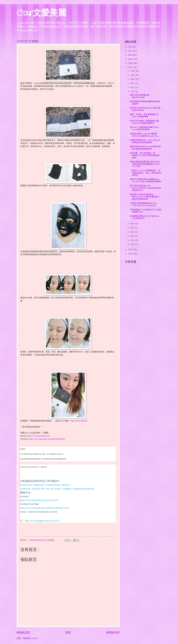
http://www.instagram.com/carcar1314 (42, 521)
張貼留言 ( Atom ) (30, 638)
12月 (133, 71)
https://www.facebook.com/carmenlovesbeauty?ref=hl (44, 508)
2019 (130, 59)
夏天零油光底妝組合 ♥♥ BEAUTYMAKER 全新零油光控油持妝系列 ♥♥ (145, 188)
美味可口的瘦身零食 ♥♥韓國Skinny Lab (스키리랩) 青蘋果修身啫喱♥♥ (145, 180)
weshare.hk (25, 489)
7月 (132, 92)
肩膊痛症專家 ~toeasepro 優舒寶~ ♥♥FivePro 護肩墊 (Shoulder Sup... (145, 135)
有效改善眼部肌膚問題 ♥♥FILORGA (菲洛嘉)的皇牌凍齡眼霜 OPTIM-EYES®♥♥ (145, 164)
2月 (132, 240)
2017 (130, 67)
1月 (132, 244)
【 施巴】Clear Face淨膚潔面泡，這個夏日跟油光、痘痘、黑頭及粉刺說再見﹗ (146, 173)
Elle (43, 489)
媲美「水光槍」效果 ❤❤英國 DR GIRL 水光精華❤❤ (144, 116)
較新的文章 (23, 632)
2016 (130, 250)
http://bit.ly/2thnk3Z (79, 421)
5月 (132, 228)
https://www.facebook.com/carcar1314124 (39, 500)
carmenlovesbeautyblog (83, 489)
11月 (133, 75)
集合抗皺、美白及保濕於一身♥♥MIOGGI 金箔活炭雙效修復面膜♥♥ (145, 155)
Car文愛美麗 (41, 13)
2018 (130, 63)
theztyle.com (26, 485)
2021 (130, 51)
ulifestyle (66, 485)
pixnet (58, 489)
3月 (132, 236)
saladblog (67, 489)
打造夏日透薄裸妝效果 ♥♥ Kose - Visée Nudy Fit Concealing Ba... (144, 204)
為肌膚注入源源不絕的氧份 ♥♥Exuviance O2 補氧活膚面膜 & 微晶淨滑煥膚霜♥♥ (145, 197)
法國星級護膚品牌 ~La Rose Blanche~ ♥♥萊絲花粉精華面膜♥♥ (146, 141)
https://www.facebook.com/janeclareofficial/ (47, 439)
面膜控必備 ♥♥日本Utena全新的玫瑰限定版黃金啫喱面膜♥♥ (145, 148)
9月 (132, 83)
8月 (132, 88)
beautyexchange (53, 485)
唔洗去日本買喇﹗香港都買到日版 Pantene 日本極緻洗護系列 (144, 122)
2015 (130, 254)
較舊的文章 (113, 632)
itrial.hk (36, 489)
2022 (130, 47)
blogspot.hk (39, 485)
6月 (132, 224)
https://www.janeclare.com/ (39, 436)
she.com (50, 489)
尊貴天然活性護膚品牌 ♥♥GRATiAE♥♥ (140, 96)
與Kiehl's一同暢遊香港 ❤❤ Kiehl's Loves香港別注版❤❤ (144, 128)
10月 (133, 79)
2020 (130, 55)
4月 (132, 232)
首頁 (68, 632)
